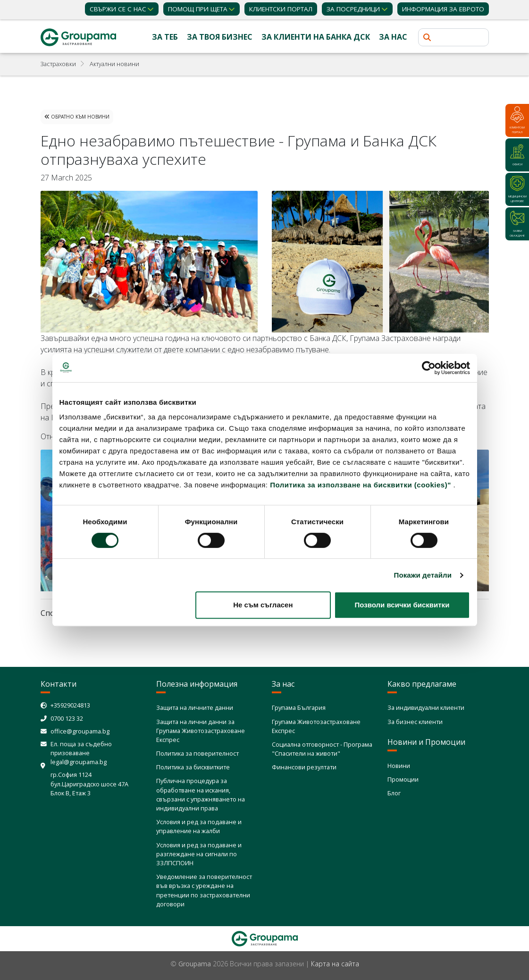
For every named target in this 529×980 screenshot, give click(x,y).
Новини (399, 766)
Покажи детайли (423, 575)
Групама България (299, 707)
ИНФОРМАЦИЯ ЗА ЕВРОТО (443, 9)
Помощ (198, 9)
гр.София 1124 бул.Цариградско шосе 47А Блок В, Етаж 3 (89, 784)
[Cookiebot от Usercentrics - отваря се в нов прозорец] (429, 368)
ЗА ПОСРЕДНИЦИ (353, 9)
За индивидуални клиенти (426, 707)
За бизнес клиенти (415, 722)
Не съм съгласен (263, 605)
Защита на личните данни (195, 707)
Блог (394, 793)
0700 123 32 (67, 718)
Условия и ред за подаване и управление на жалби (199, 826)
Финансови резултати (304, 767)
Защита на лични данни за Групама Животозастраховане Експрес (201, 731)
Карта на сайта (335, 964)
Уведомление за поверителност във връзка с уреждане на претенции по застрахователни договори (204, 890)
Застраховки (58, 64)
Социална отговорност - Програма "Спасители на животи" (322, 749)
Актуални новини (114, 64)
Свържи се (118, 9)
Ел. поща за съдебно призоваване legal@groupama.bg (81, 753)
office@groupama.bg (80, 731)
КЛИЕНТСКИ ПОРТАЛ (281, 9)
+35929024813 (70, 705)
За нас (393, 37)
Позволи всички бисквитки (402, 605)
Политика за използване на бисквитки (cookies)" (361, 485)
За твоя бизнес (220, 37)
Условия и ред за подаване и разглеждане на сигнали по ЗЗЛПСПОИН (199, 854)
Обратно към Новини (77, 117)
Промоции (403, 779)
